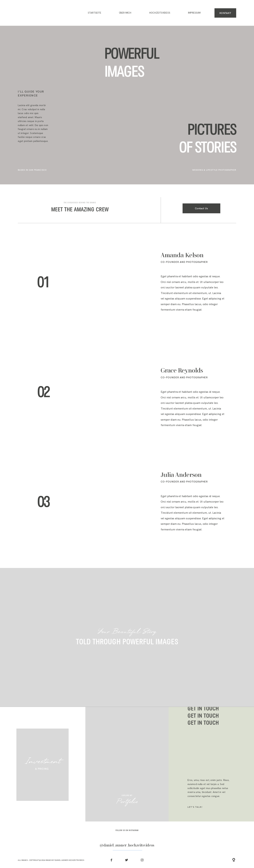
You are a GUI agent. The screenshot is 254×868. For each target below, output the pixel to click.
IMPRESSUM (194, 13)
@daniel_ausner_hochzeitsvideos (127, 846)
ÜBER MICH (125, 13)
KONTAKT (225, 13)
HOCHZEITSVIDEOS (160, 13)
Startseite (95, 13)
